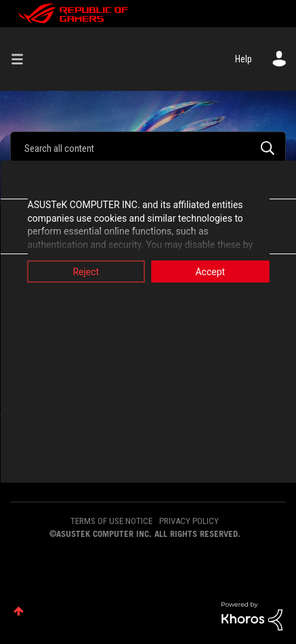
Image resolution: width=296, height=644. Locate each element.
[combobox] (148, 148)
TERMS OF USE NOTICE (111, 521)
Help (244, 59)
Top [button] (19, 611)
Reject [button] (86, 272)
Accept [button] (210, 272)
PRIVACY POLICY (189, 521)
